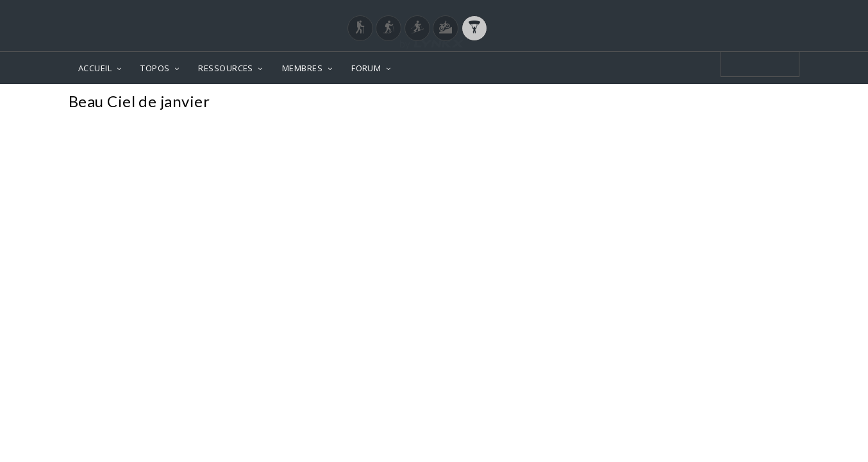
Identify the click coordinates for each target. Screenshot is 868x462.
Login (733, 12)
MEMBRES (302, 68)
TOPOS (155, 68)
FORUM (366, 68)
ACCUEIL (95, 68)
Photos (775, 103)
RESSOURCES (226, 68)
